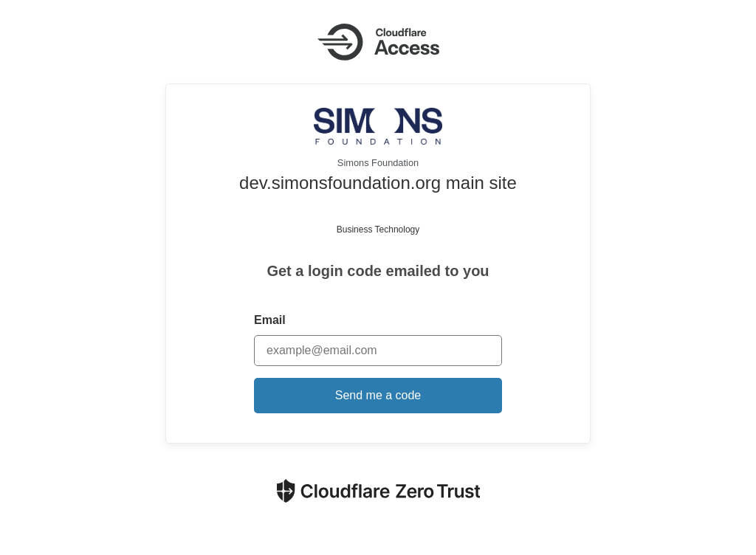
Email (270, 320)
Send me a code (378, 395)
